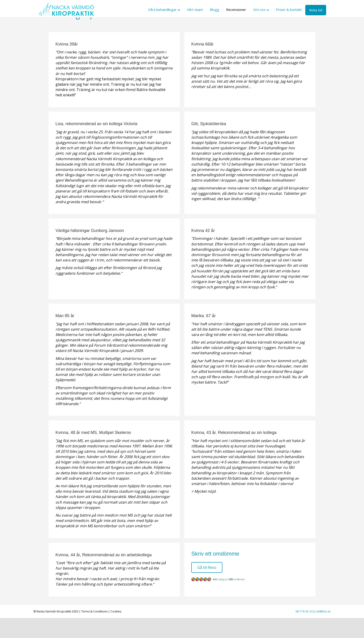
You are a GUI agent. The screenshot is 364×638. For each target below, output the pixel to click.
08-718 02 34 (304, 631)
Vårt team (199, 10)
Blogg (219, 10)
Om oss (264, 10)
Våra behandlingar (167, 10)
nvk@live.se (323, 631)
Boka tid (320, 10)
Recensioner (240, 10)
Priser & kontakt (293, 10)
